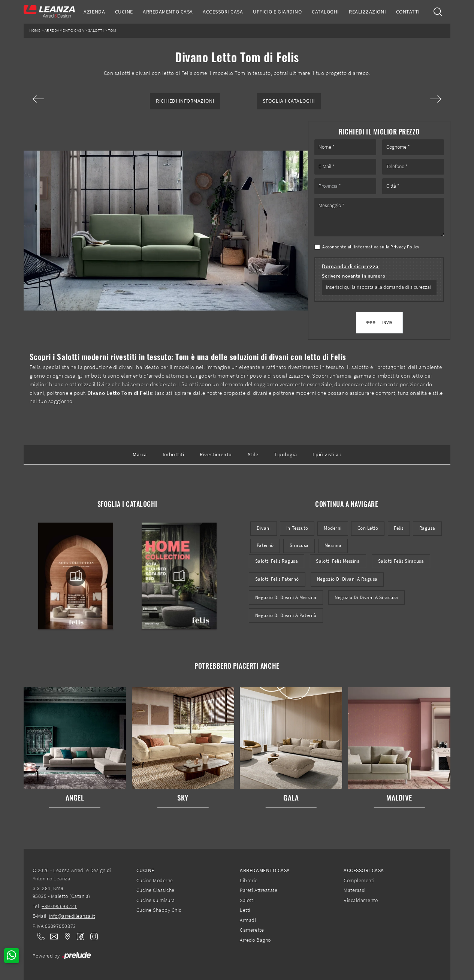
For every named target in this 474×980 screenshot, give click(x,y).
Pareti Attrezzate (259, 890)
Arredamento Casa (168, 12)
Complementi (359, 880)
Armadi (248, 920)
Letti (245, 910)
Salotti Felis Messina (338, 561)
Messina (333, 545)
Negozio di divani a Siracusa (366, 597)
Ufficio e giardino (277, 12)
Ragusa (427, 528)
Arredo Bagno (255, 940)
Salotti (96, 31)
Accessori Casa (223, 12)
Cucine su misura (156, 900)
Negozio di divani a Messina (286, 597)
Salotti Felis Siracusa (401, 561)
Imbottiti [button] (173, 454)
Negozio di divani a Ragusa (347, 579)
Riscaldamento (361, 900)
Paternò (265, 545)
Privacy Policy (405, 247)
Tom (112, 31)
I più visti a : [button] (327, 454)
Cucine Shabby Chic (159, 910)
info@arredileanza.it (72, 916)
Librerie (249, 880)
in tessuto (297, 528)
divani (264, 528)
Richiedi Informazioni (185, 101)
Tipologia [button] (285, 454)
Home (35, 31)
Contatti (408, 12)
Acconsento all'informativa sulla (371, 247)
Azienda (94, 12)
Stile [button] (253, 454)
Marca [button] (140, 454)
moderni (333, 528)
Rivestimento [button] (216, 454)
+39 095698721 (59, 906)
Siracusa (299, 545)
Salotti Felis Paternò (277, 579)
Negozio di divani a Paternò (286, 615)
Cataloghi (325, 12)
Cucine (124, 12)
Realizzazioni (367, 12)
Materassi (355, 890)
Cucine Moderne (155, 880)
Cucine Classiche (156, 890)
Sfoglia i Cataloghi (289, 101)
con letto (368, 528)
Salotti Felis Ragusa (277, 561)
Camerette (252, 930)
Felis (399, 528)
